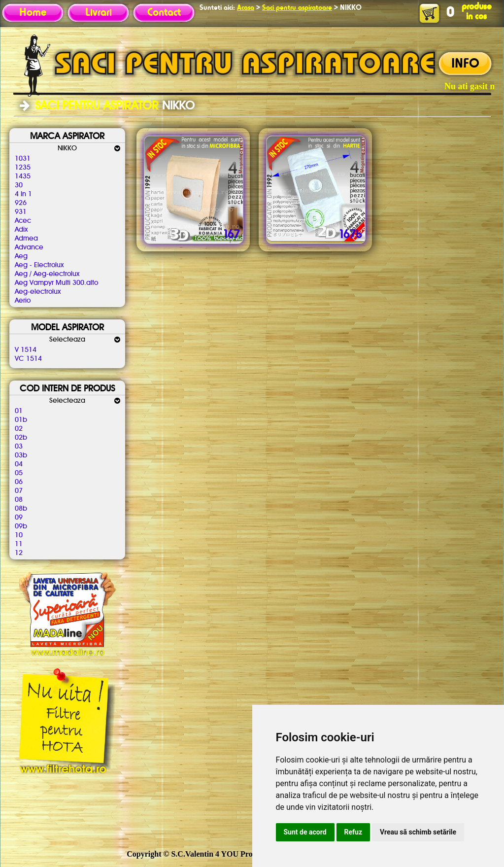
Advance (29, 247)
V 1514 (26, 350)
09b (21, 526)
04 (19, 464)
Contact (164, 13)
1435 (23, 176)
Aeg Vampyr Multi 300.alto (56, 283)
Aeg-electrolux (38, 292)
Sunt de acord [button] (305, 832)
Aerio (23, 301)
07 (19, 491)
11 (19, 544)
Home (33, 13)
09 (19, 518)
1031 (23, 159)
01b (21, 420)
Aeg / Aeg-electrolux (47, 274)
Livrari (99, 13)
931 (21, 212)
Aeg (21, 256)
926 (21, 203)
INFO (465, 64)
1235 (23, 168)
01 (19, 411)
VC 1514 (28, 359)
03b (21, 455)
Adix (21, 230)
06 (19, 482)
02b (21, 438)
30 (19, 185)
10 (19, 535)
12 (19, 553)
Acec (23, 221)
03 (19, 447)
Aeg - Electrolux (39, 265)
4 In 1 (23, 194)
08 (19, 500)
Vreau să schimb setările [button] (418, 832)
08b (21, 509)
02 (19, 429)
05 (19, 473)
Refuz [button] (353, 832)
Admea (26, 239)
